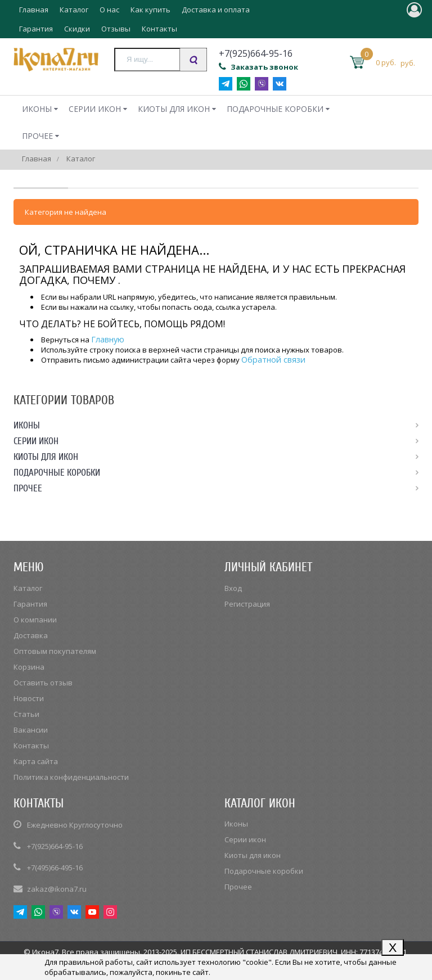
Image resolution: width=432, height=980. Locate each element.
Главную (108, 339)
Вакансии (31, 730)
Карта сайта (36, 761)
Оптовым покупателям (55, 651)
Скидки (77, 29)
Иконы (37, 109)
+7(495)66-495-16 (55, 868)
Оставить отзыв (43, 683)
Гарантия (36, 29)
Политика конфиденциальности (71, 777)
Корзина (29, 667)
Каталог (74, 10)
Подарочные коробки (275, 109)
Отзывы (116, 29)
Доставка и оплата (216, 10)
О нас (109, 10)
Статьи (26, 714)
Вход (233, 588)
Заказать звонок (258, 67)
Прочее (37, 136)
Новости (29, 698)
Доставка (31, 635)
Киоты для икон (174, 109)
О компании (35, 620)
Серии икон (95, 109)
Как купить (150, 10)
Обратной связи (273, 360)
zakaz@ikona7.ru (57, 889)
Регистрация (247, 604)
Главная (34, 10)
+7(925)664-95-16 (55, 846)
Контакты (159, 29)
